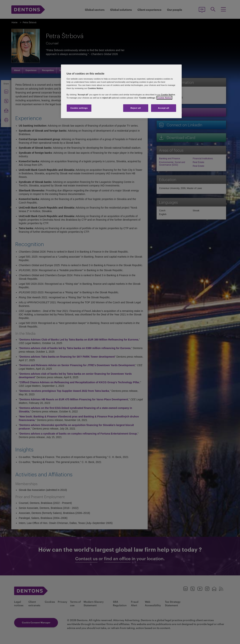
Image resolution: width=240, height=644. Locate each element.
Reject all (136, 108)
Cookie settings (79, 108)
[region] (121, 91)
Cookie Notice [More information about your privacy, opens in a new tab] (164, 98)
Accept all (164, 108)
